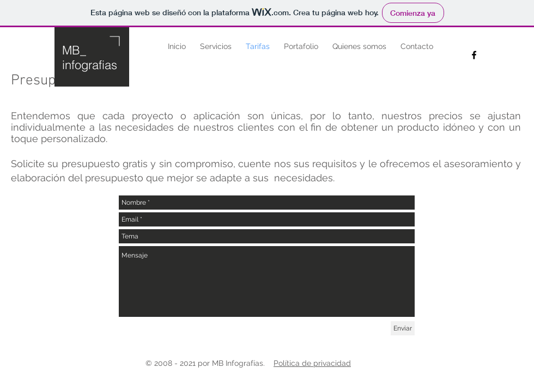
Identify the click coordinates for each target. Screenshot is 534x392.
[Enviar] (403, 328)
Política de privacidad (312, 363)
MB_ (74, 50)
